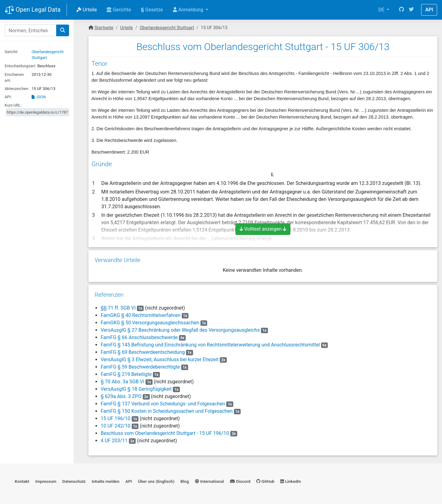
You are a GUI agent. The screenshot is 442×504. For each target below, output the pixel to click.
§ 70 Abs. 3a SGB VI (122, 382)
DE (382, 10)
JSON (39, 97)
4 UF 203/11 (114, 441)
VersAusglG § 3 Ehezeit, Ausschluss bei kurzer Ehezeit (160, 359)
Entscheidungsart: (20, 66)
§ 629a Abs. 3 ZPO (121, 396)
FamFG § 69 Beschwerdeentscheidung (143, 352)
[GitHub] (401, 10)
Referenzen (109, 295)
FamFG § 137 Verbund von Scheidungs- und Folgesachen (163, 404)
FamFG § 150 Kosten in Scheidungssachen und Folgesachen (167, 411)
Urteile (87, 10)
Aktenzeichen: (17, 89)
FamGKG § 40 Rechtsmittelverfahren (141, 315)
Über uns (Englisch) (156, 481)
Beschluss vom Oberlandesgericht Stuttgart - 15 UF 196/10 (165, 433)
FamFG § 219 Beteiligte (126, 374)
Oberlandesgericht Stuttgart (167, 28)
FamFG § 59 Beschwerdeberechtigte (140, 367)
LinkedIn (291, 481)
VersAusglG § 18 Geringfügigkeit (136, 389)
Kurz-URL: (13, 105)
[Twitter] (411, 10)
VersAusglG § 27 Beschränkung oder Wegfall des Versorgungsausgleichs (180, 330)
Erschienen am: (14, 77)
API (429, 10)
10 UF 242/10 (116, 426)
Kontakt (22, 481)
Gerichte (119, 10)
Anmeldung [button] (189, 10)
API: (8, 97)
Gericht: (11, 52)
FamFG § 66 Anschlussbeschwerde (139, 337)
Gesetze (152, 10)
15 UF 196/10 (116, 418)
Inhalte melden (106, 481)
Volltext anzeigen (263, 229)
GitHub (265, 481)
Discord (240, 481)
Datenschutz (74, 481)
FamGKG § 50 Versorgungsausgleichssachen (150, 323)
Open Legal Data (33, 10)
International (209, 481)
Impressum (46, 481)
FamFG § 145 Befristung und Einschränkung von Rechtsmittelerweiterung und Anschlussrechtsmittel (210, 345)
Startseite (104, 28)
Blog (185, 481)
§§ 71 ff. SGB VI (118, 308)
